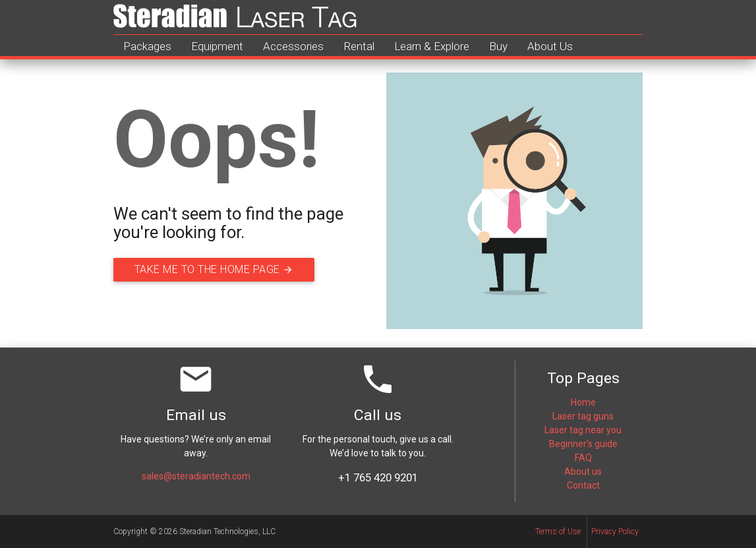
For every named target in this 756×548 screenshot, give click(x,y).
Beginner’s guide (583, 444)
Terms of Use (558, 532)
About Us (550, 46)
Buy (498, 46)
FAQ (583, 458)
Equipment (217, 46)
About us (583, 472)
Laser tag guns (583, 416)
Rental (359, 46)
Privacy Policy (615, 532)
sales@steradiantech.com (196, 476)
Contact (583, 485)
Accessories (293, 46)
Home (583, 402)
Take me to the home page (225, 270)
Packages (147, 46)
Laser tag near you (583, 430)
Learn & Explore (432, 46)
